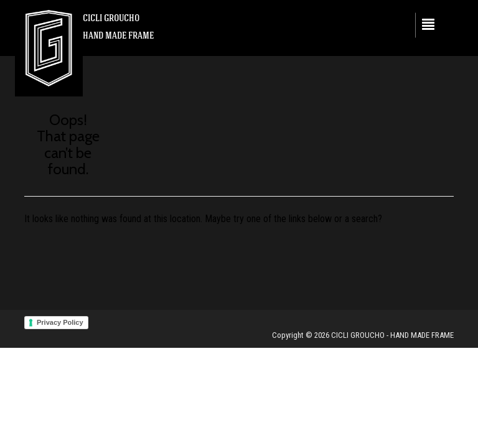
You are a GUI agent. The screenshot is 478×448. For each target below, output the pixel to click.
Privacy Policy (60, 322)
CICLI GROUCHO (111, 18)
